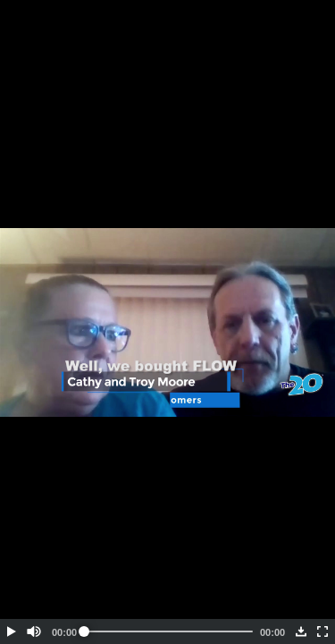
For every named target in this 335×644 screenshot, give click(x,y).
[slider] (168, 631)
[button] (11, 631)
